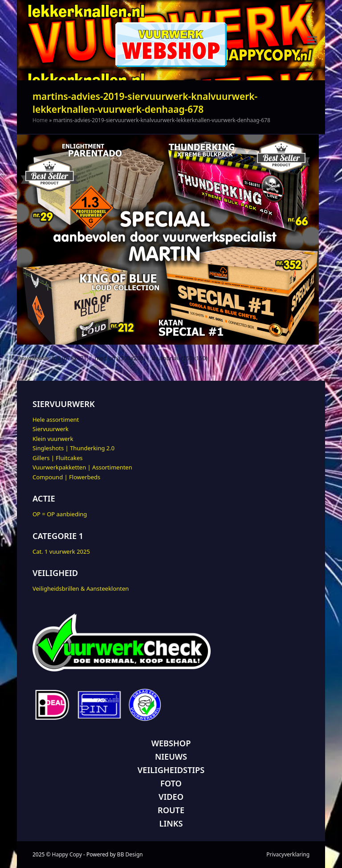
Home (40, 120)
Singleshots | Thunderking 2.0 (73, 448)
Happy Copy (67, 854)
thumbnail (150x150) (179, 358)
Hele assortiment (56, 420)
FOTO (171, 783)
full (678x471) (70, 358)
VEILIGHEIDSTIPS (171, 770)
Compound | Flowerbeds (66, 477)
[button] (312, 40)
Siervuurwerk (51, 429)
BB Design (130, 854)
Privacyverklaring (288, 854)
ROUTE (171, 810)
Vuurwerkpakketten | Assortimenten (82, 467)
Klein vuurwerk (53, 439)
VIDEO (171, 797)
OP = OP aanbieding (60, 514)
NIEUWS (171, 757)
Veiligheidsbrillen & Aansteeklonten (81, 588)
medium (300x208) (120, 358)
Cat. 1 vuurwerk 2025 (61, 551)
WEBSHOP (171, 743)
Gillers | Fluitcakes (58, 458)
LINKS (171, 823)
